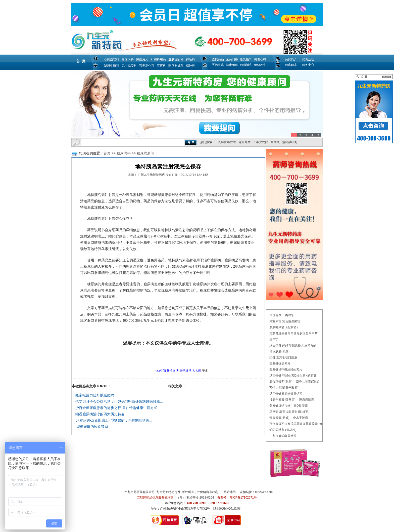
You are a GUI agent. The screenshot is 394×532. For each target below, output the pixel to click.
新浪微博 (173, 371)
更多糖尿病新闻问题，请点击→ (158, 357)
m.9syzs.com (264, 492)
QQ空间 (161, 371)
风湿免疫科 (129, 66)
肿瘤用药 (142, 59)
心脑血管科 (112, 59)
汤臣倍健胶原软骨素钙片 (286, 394)
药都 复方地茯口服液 (283, 357)
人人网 (197, 371)
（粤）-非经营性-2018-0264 (195, 498)
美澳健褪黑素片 (280, 363)
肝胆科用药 (158, 59)
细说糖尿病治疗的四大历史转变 (100, 414)
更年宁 (274, 339)
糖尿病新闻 (145, 153)
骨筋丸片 (244, 142)
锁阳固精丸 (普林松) (283, 430)
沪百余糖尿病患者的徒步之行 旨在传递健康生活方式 (116, 408)
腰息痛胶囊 (307, 400)
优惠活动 (308, 59)
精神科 (190, 66)
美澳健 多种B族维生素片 (286, 370)
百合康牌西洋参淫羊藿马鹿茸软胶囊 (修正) (298, 424)
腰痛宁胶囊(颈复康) (282, 400)
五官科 (161, 66)
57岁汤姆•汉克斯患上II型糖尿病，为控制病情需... (114, 420)
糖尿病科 (128, 59)
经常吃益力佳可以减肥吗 (95, 395)
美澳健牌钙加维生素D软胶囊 (289, 406)
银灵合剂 (275, 315)
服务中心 (308, 65)
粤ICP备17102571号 (243, 498)
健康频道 (232, 65)
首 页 (81, 61)
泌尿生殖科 (112, 66)
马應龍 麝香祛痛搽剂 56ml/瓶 (289, 412)
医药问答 (232, 59)
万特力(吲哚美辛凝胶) (284, 388)
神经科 (190, 59)
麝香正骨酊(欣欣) (281, 382)
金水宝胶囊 (301, 418)
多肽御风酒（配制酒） (284, 327)
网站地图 (230, 492)
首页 (107, 153)
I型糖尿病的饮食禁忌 (92, 427)
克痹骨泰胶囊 (227, 142)
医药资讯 (218, 65)
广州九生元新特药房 (151, 175)
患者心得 (260, 59)
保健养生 (260, 65)
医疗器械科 (176, 66)
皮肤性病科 (176, 59)
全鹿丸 (275, 142)
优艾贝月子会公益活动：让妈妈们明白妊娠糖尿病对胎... (119, 401)
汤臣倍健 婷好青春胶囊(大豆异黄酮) (293, 345)
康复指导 (246, 59)
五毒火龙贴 (261, 142)
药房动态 (291, 65)
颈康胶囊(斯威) (279, 418)
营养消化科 (147, 66)
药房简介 (291, 59)
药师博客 (246, 65)
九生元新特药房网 (168, 492)
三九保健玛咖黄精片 (283, 436)
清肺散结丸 (290, 142)
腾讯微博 (185, 371)
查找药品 (218, 59)
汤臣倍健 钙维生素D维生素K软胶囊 (293, 376)
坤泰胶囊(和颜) (279, 351)
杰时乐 (289, 315)
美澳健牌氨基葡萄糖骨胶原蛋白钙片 (293, 333)
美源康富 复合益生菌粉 (285, 321)
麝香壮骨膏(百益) (308, 382)
